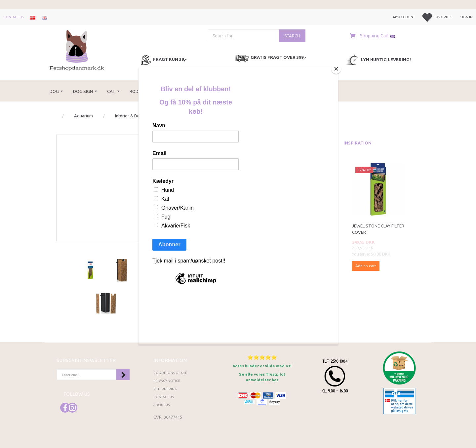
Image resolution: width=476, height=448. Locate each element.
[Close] (336, 69)
